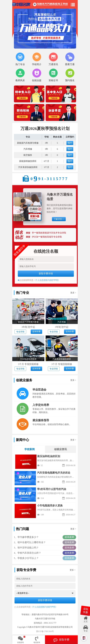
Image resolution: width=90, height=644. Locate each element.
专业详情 (20, 332)
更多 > (73, 293)
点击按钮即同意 (23, 607)
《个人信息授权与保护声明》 (44, 607)
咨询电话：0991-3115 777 (45, 623)
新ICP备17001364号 (45, 631)
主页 (86, 619)
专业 (86, 629)
